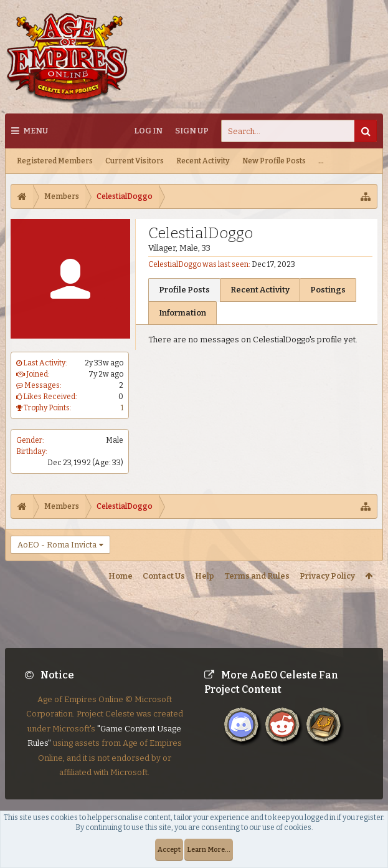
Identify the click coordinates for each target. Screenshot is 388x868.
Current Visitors (135, 161)
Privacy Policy (327, 576)
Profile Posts (184, 290)
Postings (328, 290)
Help (205, 576)
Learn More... (209, 850)
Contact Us (164, 576)
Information (182, 313)
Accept (169, 850)
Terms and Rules (257, 576)
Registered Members (55, 161)
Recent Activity (203, 161)
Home (121, 576)
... (321, 161)
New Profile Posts (274, 161)
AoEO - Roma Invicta (57, 545)
